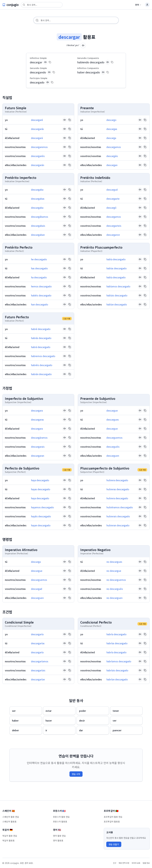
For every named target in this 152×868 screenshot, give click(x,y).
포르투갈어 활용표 (112, 822)
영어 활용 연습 (59, 836)
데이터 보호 (136, 863)
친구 (115, 863)
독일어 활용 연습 (10, 836)
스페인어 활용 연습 (11, 817)
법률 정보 (146, 863)
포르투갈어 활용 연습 (113, 817)
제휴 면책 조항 (124, 863)
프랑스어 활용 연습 (61, 817)
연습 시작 (76, 774)
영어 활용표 (58, 840)
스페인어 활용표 (9, 822)
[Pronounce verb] (84, 45)
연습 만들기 (114, 844)
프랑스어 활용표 (60, 822)
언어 (138, 5)
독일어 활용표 (8, 840)
